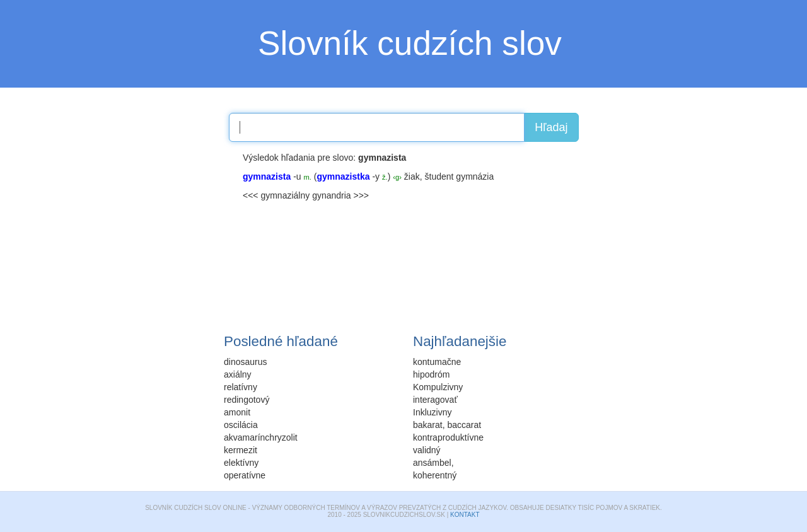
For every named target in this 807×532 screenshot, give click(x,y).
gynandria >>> (340, 195)
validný (427, 450)
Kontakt (465, 515)
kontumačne (437, 362)
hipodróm (431, 374)
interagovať (435, 400)
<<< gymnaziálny (276, 195)
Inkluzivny (432, 412)
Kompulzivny (438, 387)
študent (439, 176)
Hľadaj (551, 127)
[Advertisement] (139, 230)
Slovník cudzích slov (410, 43)
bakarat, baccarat (447, 425)
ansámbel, (433, 463)
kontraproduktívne (448, 437)
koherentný (435, 475)
